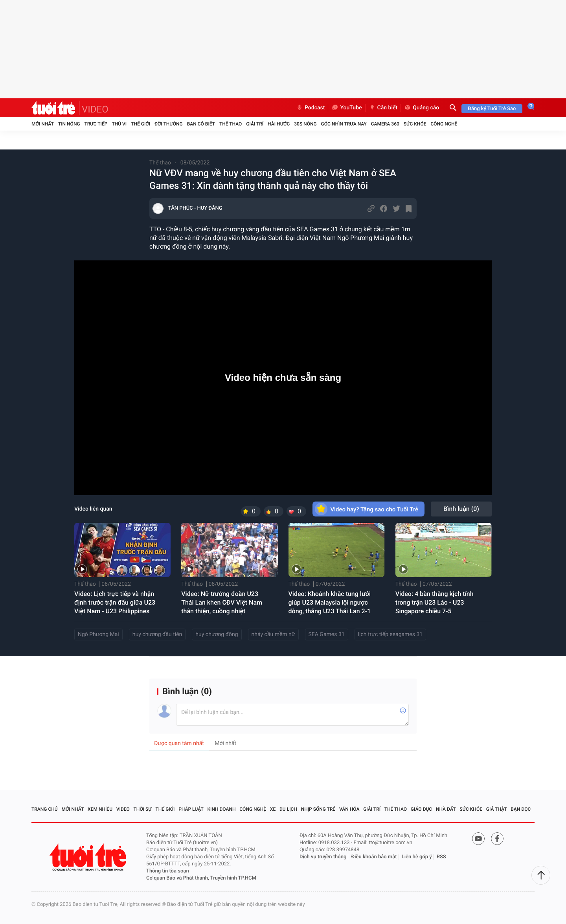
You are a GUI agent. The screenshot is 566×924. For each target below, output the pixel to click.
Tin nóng (69, 124)
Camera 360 (385, 124)
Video (123, 809)
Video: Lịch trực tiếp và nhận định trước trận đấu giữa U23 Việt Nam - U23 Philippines (115, 602)
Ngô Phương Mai (98, 634)
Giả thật (497, 809)
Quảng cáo (422, 108)
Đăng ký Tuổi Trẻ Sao (492, 109)
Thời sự (143, 809)
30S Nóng (305, 124)
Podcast (311, 108)
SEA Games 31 (327, 634)
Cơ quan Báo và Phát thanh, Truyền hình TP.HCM (201, 878)
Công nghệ (444, 124)
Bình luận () (461, 509)
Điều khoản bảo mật (374, 857)
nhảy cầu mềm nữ (273, 634)
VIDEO (95, 109)
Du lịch (288, 809)
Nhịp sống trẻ (318, 809)
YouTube (346, 108)
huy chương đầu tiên (157, 634)
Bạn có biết (201, 124)
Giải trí (255, 124)
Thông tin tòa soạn (168, 871)
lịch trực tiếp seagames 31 (391, 634)
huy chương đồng (217, 634)
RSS (441, 857)
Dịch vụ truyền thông (323, 857)
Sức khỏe (415, 124)
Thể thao (231, 124)
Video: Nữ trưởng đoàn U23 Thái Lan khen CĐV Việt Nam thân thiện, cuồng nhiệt (222, 602)
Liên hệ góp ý (417, 857)
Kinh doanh (221, 809)
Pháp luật (191, 809)
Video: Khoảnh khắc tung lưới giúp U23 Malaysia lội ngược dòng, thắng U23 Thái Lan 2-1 (330, 602)
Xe (273, 809)
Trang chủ (45, 809)
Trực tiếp (96, 124)
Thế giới (141, 124)
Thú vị (119, 124)
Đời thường (169, 124)
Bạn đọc (521, 809)
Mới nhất (43, 124)
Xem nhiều (100, 809)
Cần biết (383, 108)
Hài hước (279, 124)
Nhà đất (446, 809)
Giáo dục (421, 809)
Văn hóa (349, 809)
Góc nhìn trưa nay (344, 124)
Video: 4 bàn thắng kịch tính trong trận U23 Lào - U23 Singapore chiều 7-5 (435, 602)
